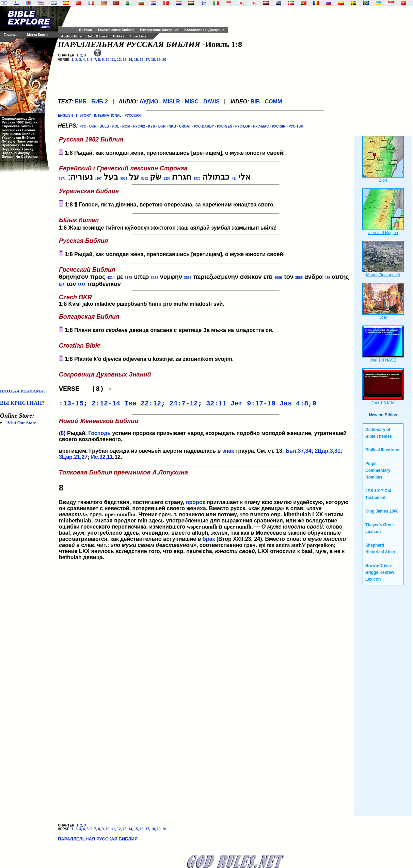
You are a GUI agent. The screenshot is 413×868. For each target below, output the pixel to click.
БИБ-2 (100, 102)
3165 (128, 278)
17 (147, 60)
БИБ (81, 102)
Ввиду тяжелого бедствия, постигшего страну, (206, 490)
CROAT (185, 126)
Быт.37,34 (299, 454)
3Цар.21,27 (73, 460)
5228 (154, 278)
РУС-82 (139, 126)
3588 (299, 278)
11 (113, 60)
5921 (124, 178)
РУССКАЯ (133, 115)
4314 (111, 278)
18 (153, 60)
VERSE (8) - (88, 390)
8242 (144, 178)
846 (62, 285)
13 (124, 60)
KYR (152, 126)
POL (116, 126)
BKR (162, 126)
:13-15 (71, 406)
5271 (62, 178)
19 (158, 60)
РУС (83, 126)
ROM (126, 126)
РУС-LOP (243, 126)
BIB (255, 102)
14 (130, 60)
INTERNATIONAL (108, 115)
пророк (196, 505)
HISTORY (83, 115)
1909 (278, 278)
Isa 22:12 (143, 406)
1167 (98, 178)
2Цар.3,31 (327, 454)
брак (209, 542)
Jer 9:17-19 (253, 406)
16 (141, 60)
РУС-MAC (261, 126)
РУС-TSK (296, 126)
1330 (197, 178)
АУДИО (149, 102)
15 (136, 60)
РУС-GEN (225, 126)
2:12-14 (106, 406)
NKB (172, 126)
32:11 (216, 406)
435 (327, 278)
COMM (274, 102)
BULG (105, 126)
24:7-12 (184, 406)
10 (107, 60)
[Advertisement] (27, 280)
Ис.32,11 (102, 460)
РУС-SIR (279, 126)
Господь (99, 436)
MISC (192, 102)
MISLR (172, 102)
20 (164, 60)
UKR (93, 126)
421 (234, 178)
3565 (188, 278)
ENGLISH (65, 115)
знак (228, 454)
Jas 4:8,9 (298, 406)
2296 (167, 178)
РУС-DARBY (204, 126)
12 (119, 60)
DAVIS (211, 102)
